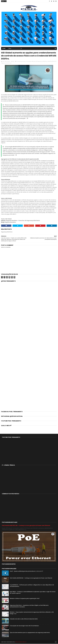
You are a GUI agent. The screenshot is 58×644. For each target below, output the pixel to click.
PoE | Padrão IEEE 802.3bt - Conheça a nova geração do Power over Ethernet (26, 526)
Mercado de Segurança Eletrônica (39, 62)
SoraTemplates (11, 642)
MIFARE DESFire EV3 (52, 62)
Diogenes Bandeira (10, 222)
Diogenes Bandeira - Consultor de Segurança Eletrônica (23, 221)
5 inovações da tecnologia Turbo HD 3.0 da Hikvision (24, 626)
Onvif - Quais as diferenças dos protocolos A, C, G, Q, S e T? (26, 571)
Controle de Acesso (21, 62)
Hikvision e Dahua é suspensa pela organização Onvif (25, 599)
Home (4, 48)
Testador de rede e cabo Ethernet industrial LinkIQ (24, 619)
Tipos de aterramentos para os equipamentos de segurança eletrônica (30, 633)
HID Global (29, 62)
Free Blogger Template (21, 642)
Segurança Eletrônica (6, 63)
